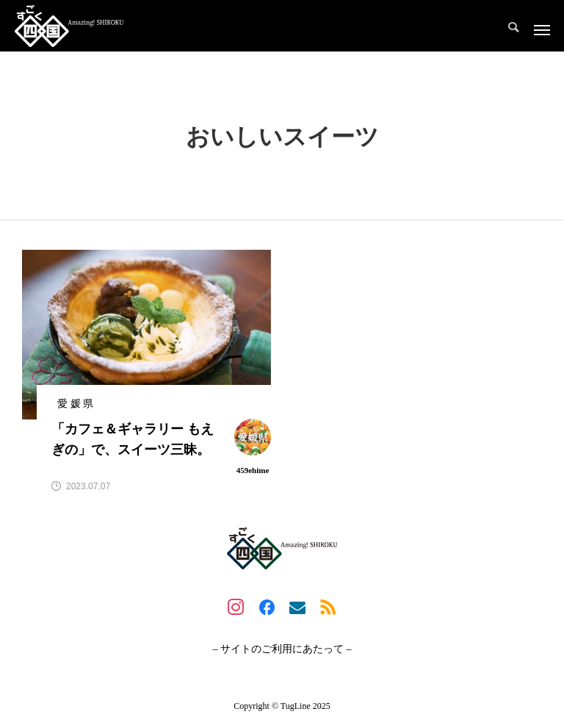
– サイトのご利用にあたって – (282, 649)
